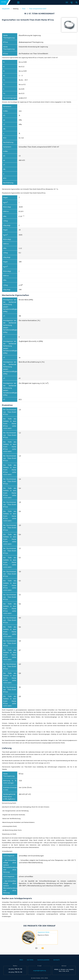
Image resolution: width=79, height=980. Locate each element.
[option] (39, 937)
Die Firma (30, 960)
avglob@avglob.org (40, 971)
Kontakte (56, 960)
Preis (21, 960)
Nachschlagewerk (43, 960)
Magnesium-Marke (43, 932)
